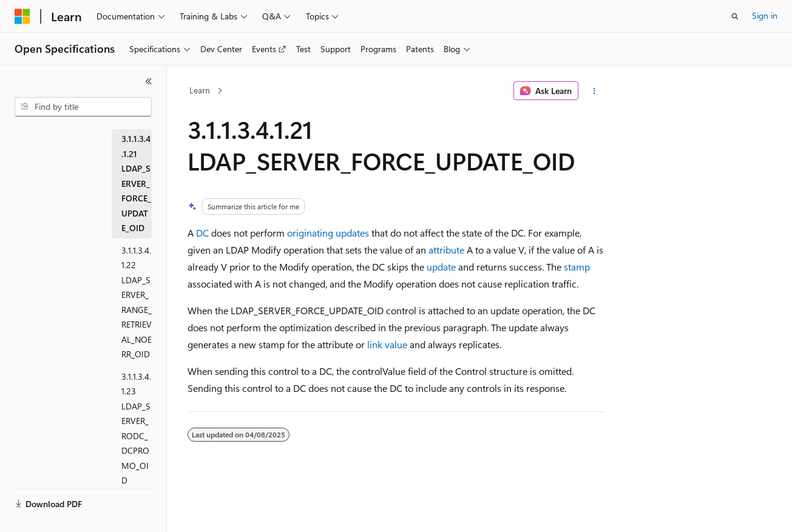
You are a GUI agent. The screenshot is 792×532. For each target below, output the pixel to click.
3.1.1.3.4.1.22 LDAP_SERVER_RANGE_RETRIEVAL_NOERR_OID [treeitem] (137, 302)
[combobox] (83, 107)
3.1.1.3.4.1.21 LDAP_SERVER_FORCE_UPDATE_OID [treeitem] (136, 183)
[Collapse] (149, 81)
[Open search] (735, 16)
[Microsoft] (22, 16)
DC (202, 233)
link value (387, 344)
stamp (577, 267)
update (441, 267)
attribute (446, 250)
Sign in (765, 15)
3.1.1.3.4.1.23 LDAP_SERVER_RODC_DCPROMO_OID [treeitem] (136, 429)
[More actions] (594, 91)
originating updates (328, 233)
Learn (200, 90)
